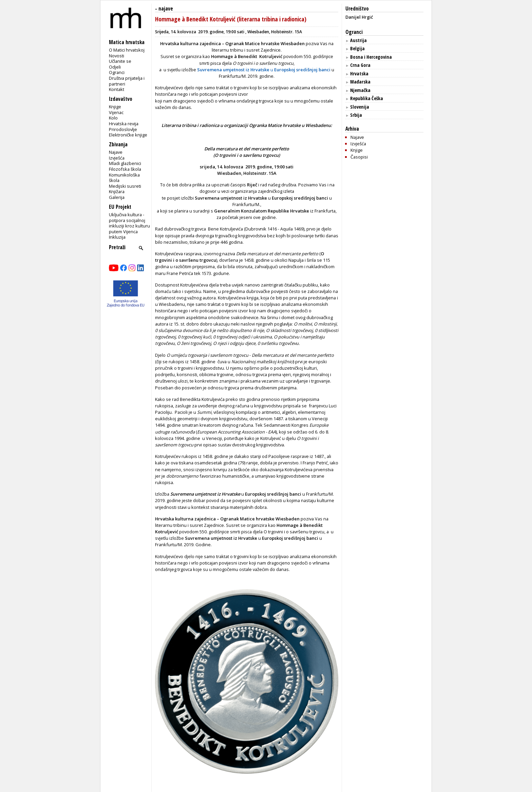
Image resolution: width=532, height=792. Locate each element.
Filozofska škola (125, 169)
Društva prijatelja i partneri (127, 81)
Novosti (117, 56)
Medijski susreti (125, 186)
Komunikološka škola (124, 178)
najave (166, 9)
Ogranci (117, 72)
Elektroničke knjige (128, 135)
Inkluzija (117, 237)
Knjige (115, 107)
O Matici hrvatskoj (127, 50)
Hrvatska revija (124, 124)
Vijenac (116, 112)
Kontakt (117, 89)
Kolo (113, 118)
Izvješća (117, 158)
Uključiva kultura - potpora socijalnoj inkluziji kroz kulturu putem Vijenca (129, 223)
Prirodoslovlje (123, 129)
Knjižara (117, 191)
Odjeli (115, 67)
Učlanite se (120, 61)
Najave (116, 152)
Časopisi (359, 157)
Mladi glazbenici (125, 163)
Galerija (117, 197)
